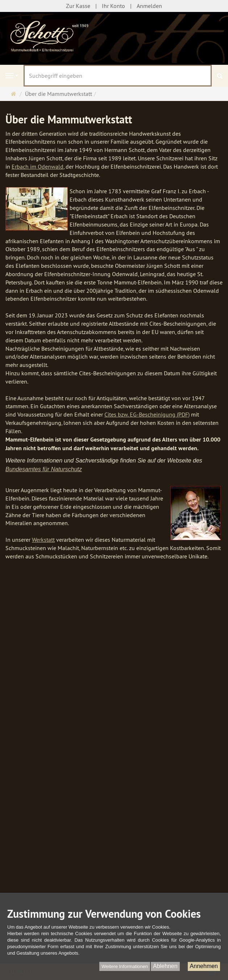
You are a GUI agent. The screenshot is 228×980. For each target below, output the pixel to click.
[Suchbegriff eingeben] (118, 76)
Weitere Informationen (125, 966)
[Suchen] (220, 76)
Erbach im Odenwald (38, 166)
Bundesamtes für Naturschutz (44, 469)
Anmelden (149, 6)
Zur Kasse (78, 6)
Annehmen (204, 966)
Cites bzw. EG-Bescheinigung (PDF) (147, 414)
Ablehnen (165, 966)
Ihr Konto (113, 6)
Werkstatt (43, 540)
